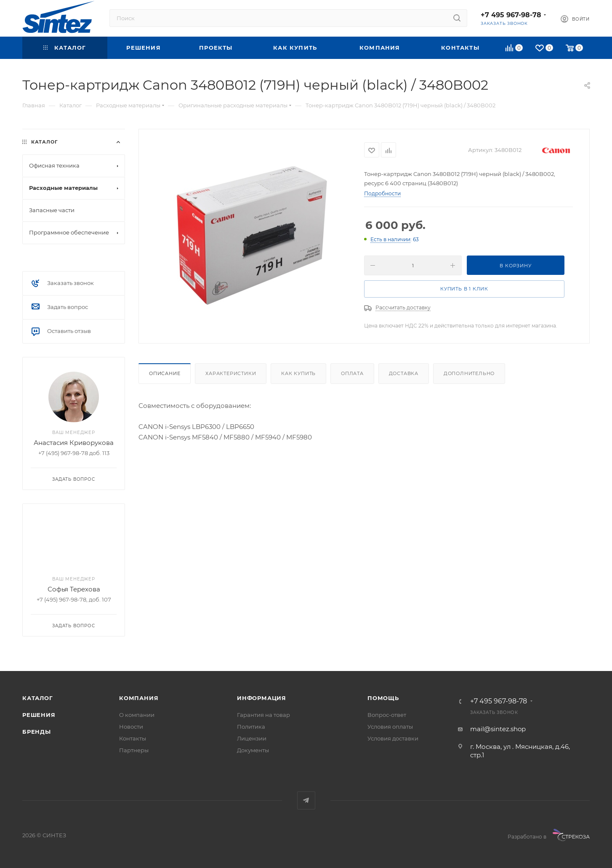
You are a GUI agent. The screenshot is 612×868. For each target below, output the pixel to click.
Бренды (37, 732)
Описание (165, 373)
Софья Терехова (74, 589)
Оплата (352, 373)
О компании (137, 715)
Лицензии (252, 738)
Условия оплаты (390, 727)
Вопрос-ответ (387, 715)
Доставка (404, 373)
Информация (262, 698)
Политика (251, 727)
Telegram (306, 800)
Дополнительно (469, 373)
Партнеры (134, 750)
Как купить (298, 373)
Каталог (38, 698)
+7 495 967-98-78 (511, 15)
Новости (131, 727)
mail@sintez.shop (498, 729)
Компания (139, 698)
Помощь (383, 698)
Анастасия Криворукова (74, 443)
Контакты (133, 738)
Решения (39, 715)
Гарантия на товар (263, 715)
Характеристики (231, 373)
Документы (253, 750)
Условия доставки (393, 738)
